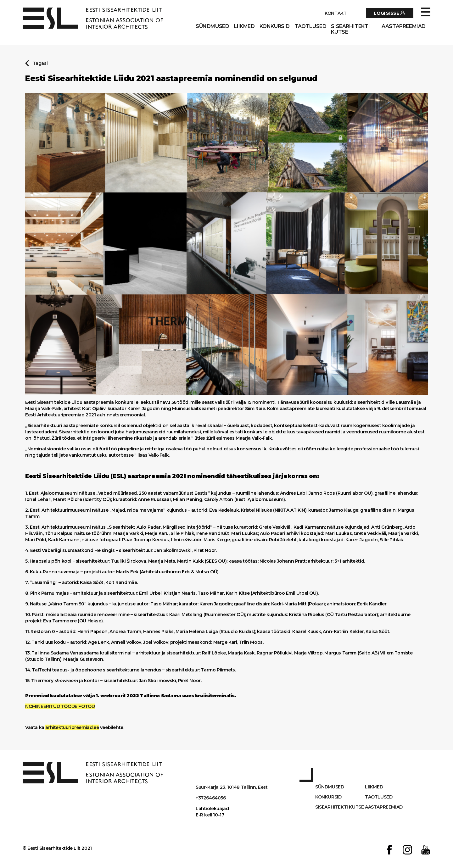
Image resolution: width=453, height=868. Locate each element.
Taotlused (310, 26)
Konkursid (275, 26)
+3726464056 (211, 798)
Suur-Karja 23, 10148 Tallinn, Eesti (232, 787)
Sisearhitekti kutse (350, 29)
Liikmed (244, 26)
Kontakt (336, 13)
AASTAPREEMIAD (404, 26)
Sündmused (212, 26)
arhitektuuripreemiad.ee (72, 727)
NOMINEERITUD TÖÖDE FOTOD (60, 706)
